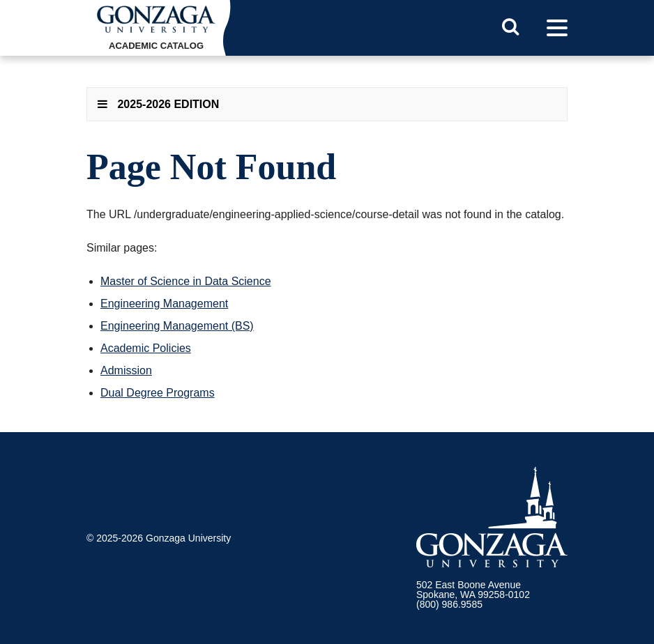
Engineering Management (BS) (177, 326)
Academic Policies (146, 348)
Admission (126, 370)
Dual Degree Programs (158, 393)
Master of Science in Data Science (186, 281)
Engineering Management (164, 304)
